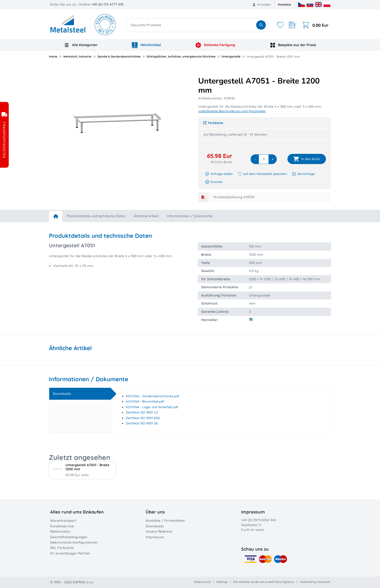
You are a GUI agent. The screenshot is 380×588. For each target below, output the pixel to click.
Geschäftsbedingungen (69, 537)
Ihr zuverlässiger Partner (70, 553)
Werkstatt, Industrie (77, 56)
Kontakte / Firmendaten (165, 521)
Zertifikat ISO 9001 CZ (142, 412)
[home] (56, 216)
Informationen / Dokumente (190, 216)
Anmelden (262, 4)
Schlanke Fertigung (215, 45)
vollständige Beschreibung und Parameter (232, 111)
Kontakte (285, 4)
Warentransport (63, 521)
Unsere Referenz (159, 531)
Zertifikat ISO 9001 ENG (143, 418)
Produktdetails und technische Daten (96, 216)
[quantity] (264, 159)
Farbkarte (213, 123)
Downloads (155, 526)
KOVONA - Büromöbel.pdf (145, 401)
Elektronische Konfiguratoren (74, 542)
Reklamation (60, 531)
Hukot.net (324, 582)
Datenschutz (202, 582)
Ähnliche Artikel (146, 216)
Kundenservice (62, 526)
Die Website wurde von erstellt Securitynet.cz (264, 582)
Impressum (155, 537)
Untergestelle (231, 56)
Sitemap (222, 582)
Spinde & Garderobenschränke (119, 56)
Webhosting (308, 582)
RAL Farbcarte (62, 548)
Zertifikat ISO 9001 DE (142, 423)
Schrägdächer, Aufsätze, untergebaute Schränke (181, 56)
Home (53, 56)
